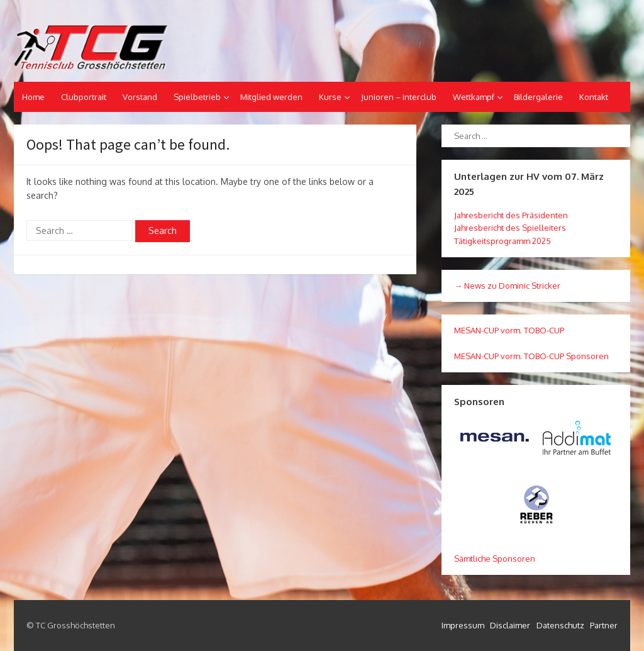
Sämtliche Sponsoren (495, 559)
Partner (604, 625)
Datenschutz (560, 625)
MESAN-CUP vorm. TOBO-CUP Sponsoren (531, 356)
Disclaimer (510, 625)
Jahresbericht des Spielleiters (510, 228)
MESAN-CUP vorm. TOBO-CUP (509, 330)
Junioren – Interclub (399, 97)
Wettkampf (474, 97)
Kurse (330, 97)
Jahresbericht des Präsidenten (511, 215)
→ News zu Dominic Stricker (507, 286)
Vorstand (140, 97)
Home (33, 97)
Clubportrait (84, 97)
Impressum (463, 625)
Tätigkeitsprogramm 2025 (502, 241)
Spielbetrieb (197, 97)
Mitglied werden (271, 97)
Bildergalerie (538, 97)
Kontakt (594, 97)
